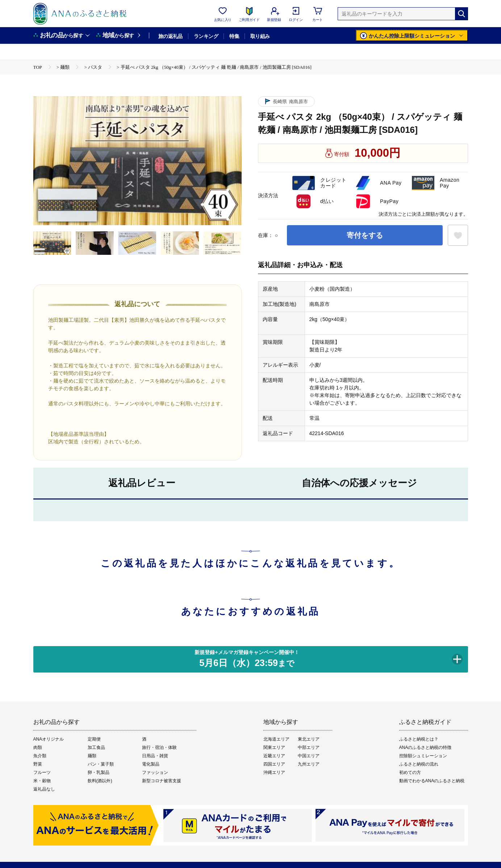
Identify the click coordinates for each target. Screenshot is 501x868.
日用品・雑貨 (155, 756)
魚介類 (40, 756)
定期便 (94, 739)
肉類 (38, 747)
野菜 (38, 764)
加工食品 (96, 747)
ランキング (206, 36)
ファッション (155, 772)
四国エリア (274, 764)
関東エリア (274, 747)
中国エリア (309, 756)
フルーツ (42, 772)
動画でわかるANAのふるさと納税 (432, 781)
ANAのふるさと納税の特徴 (425, 747)
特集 (234, 36)
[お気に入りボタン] (458, 235)
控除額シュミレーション (423, 756)
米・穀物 (42, 781)
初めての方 (410, 772)
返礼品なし (44, 789)
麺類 (92, 756)
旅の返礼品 (170, 36)
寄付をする (365, 235)
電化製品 (151, 764)
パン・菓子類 (101, 764)
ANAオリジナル (49, 739)
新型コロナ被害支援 (162, 781)
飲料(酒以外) (100, 781)
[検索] (462, 14)
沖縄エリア (274, 772)
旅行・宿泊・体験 (159, 747)
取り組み (260, 36)
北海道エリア (276, 739)
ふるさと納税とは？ (419, 739)
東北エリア (309, 739)
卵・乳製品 (99, 772)
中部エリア (309, 747)
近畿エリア (274, 756)
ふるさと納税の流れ (419, 764)
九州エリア (309, 764)
